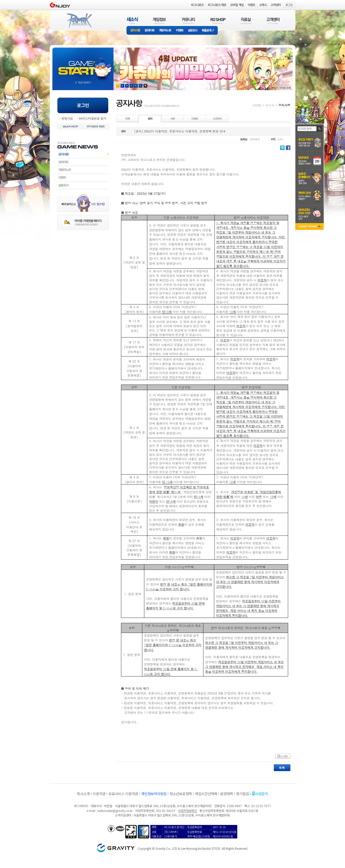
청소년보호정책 (181, 794)
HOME (257, 105)
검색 (320, 129)
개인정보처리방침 (154, 794)
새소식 (270, 105)
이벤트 (180, 31)
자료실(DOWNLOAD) (246, 21)
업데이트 (150, 31)
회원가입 (67, 118)
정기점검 (242, 794)
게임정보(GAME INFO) (159, 21)
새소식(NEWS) (132, 21)
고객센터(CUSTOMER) (273, 21)
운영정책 (227, 794)
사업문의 (262, 794)
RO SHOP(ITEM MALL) (218, 21)
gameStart (83, 64)
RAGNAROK (79, 21)
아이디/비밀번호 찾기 (92, 118)
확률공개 (209, 31)
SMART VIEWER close (310, 227)
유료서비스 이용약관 (123, 794)
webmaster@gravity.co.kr (115, 811)
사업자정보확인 (187, 811)
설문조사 (193, 31)
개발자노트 (165, 31)
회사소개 (83, 794)
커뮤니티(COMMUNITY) (188, 21)
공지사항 (135, 31)
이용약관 (99, 794)
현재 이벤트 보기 (145, 86)
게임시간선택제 (206, 794)
